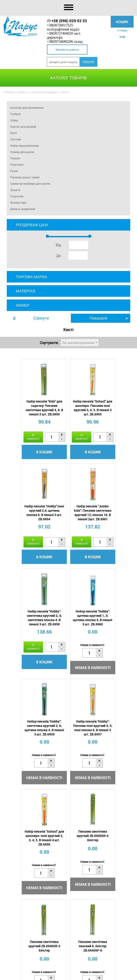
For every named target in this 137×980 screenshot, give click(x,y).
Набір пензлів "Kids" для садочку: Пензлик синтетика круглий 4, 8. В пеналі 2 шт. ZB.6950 (24, 408)
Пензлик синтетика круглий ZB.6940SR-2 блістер (69, 749)
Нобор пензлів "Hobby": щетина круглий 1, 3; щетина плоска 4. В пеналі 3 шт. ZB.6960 (113, 522)
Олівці (14, 120)
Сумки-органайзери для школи (30, 184)
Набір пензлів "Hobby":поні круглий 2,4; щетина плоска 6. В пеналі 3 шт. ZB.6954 (113, 408)
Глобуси (15, 114)
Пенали (15, 158)
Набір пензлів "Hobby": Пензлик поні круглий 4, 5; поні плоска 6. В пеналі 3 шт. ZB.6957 (69, 641)
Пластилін (17, 165)
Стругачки (17, 196)
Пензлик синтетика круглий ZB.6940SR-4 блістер (24, 749)
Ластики (16, 139)
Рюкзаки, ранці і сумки (25, 177)
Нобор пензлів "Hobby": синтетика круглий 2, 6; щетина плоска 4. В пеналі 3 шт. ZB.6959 (24, 641)
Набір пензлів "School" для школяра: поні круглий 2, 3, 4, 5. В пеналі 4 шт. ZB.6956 (113, 641)
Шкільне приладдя (44, 92)
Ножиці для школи (22, 152)
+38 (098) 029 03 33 (69, 21)
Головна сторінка (15, 92)
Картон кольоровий (23, 127)
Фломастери (18, 203)
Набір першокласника (24, 146)
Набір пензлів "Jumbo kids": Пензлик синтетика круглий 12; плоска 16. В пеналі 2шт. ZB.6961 (24, 524)
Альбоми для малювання (27, 108)
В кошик (24, 461)
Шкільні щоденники (23, 209)
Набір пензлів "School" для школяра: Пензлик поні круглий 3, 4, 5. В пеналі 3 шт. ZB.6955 (68, 408)
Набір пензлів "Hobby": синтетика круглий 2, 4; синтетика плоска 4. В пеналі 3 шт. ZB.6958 (69, 522)
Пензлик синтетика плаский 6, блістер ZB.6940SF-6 (113, 749)
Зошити (15, 190)
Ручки (14, 171)
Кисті (14, 133)
